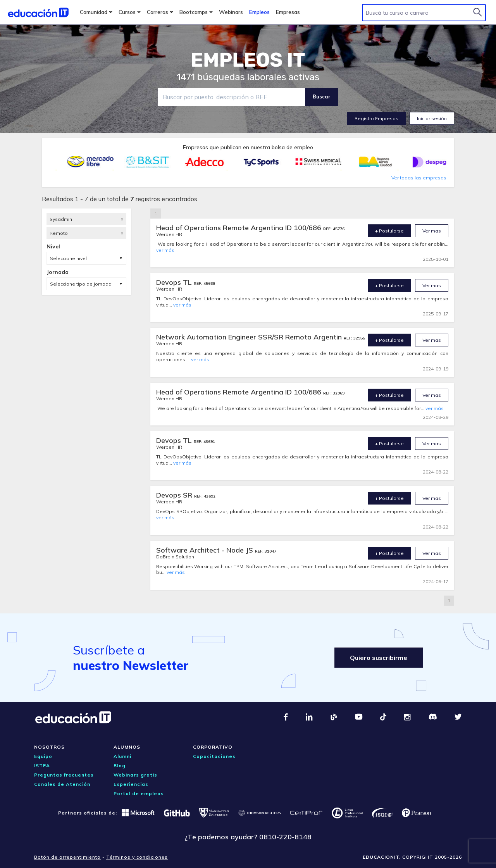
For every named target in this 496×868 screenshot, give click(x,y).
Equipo (43, 756)
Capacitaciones (214, 756)
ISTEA (42, 766)
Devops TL (175, 282)
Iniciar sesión (432, 118)
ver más (165, 250)
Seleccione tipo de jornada (81, 284)
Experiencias (131, 784)
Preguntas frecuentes (64, 775)
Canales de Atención (62, 784)
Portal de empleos (139, 793)
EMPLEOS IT (248, 60)
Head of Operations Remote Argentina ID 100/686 (240, 228)
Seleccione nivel (68, 258)
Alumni (122, 756)
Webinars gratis (135, 775)
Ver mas (432, 231)
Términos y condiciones (137, 857)
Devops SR (175, 495)
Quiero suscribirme (379, 658)
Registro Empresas (376, 118)
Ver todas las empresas (419, 178)
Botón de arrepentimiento (67, 857)
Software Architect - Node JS (206, 550)
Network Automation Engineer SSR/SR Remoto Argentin (250, 337)
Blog (120, 766)
